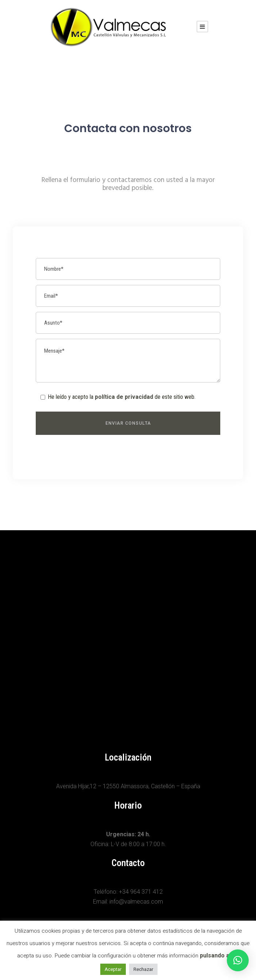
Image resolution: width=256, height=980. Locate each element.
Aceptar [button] (113, 969)
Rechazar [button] (143, 969)
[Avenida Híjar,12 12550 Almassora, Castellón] (128, 630)
